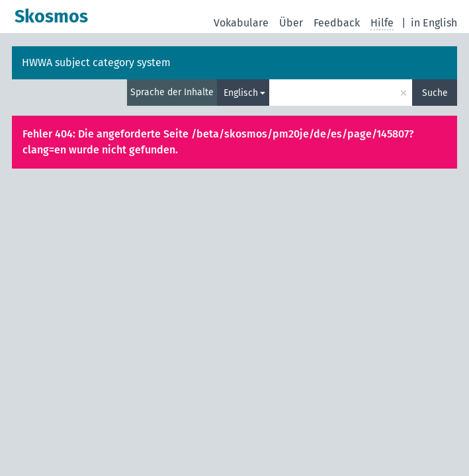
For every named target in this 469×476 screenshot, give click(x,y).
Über (291, 23)
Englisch (241, 93)
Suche (435, 93)
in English (434, 23)
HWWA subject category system (96, 62)
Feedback (337, 23)
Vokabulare (241, 23)
